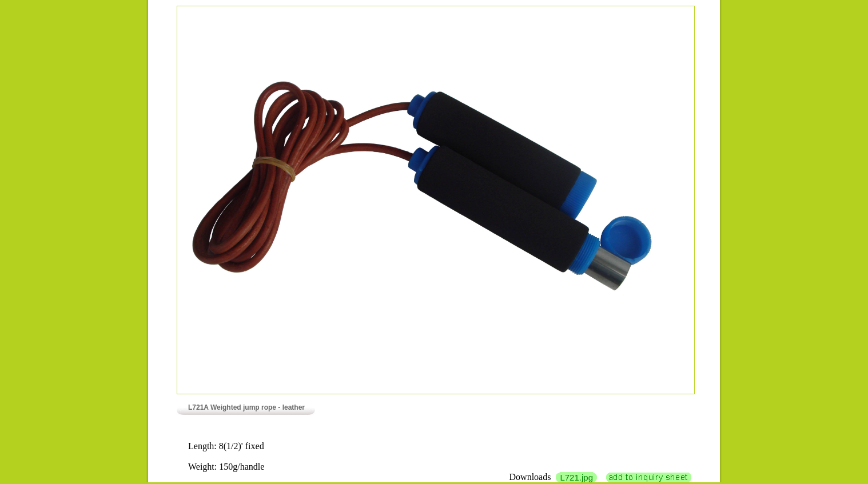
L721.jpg (576, 477)
